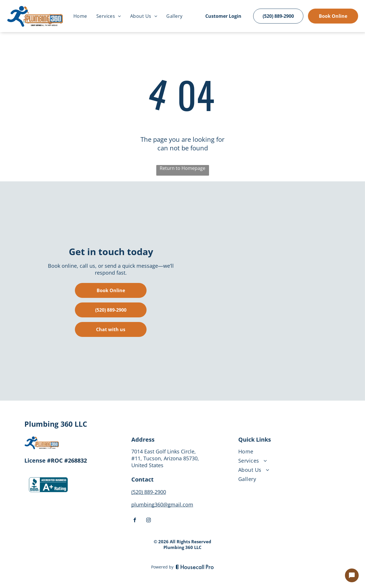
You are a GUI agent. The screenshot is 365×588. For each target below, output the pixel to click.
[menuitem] (80, 16)
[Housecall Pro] (195, 567)
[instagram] (149, 521)
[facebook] (135, 521)
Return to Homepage (182, 168)
